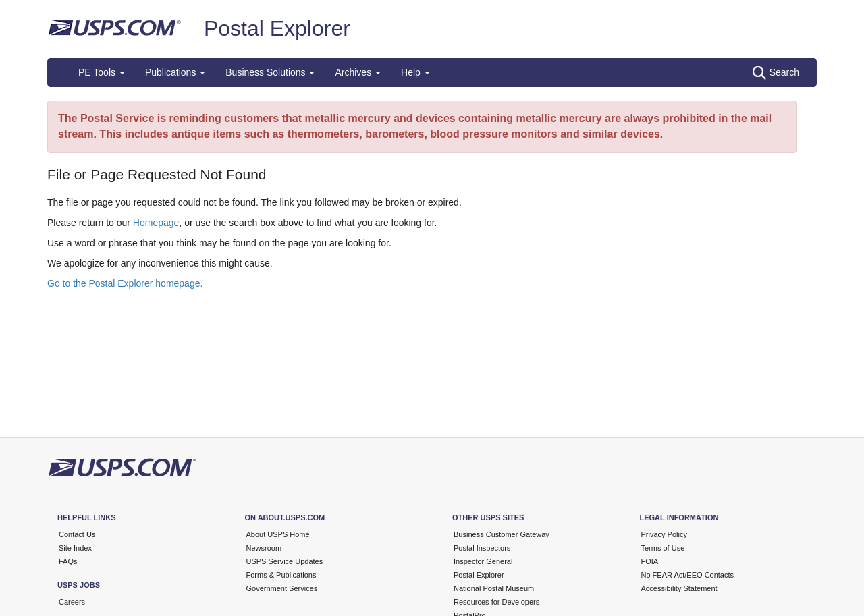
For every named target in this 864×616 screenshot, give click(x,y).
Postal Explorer (277, 28)
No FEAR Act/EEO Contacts (688, 575)
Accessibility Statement (679, 588)
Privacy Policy (664, 534)
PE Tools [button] (102, 72)
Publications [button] (175, 72)
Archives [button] (358, 72)
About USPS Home (278, 534)
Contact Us (77, 534)
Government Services (282, 588)
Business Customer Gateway (502, 534)
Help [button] (415, 72)
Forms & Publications (281, 575)
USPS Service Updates (285, 561)
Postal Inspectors (482, 548)
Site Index (75, 548)
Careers (72, 602)
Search (776, 73)
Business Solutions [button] (270, 72)
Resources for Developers (496, 602)
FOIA (650, 561)
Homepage (156, 223)
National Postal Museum (494, 588)
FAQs (68, 561)
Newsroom (264, 548)
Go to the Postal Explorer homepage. (125, 283)
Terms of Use (663, 548)
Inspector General (483, 561)
